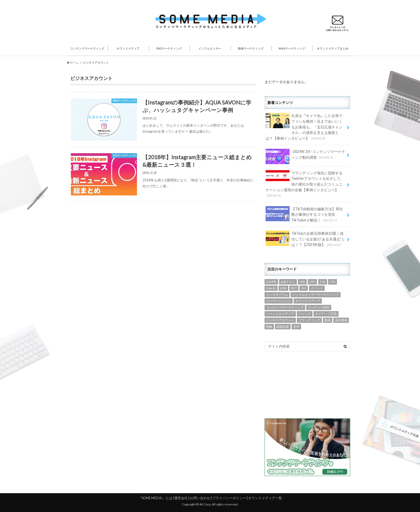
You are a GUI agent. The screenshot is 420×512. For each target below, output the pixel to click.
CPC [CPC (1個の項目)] (312, 282)
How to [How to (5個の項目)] (271, 288)
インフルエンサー (210, 48)
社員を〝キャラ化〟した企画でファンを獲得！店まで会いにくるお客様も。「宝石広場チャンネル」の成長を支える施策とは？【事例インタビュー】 (304, 127)
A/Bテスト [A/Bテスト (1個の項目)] (288, 282)
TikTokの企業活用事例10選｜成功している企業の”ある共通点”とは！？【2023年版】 (305, 239)
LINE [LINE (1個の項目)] (283, 288)
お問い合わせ (200, 498)
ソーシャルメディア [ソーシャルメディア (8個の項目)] (280, 314)
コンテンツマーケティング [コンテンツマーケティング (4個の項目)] (285, 307)
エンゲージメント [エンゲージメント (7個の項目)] (279, 301)
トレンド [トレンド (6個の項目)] (305, 314)
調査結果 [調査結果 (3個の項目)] (283, 327)
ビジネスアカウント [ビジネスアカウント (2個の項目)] (280, 320)
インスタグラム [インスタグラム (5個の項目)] (277, 295)
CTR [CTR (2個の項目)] (333, 282)
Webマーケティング (292, 48)
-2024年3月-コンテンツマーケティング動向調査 (305, 156)
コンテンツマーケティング (87, 48)
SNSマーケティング (169, 48)
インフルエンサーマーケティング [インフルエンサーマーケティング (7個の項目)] (316, 295)
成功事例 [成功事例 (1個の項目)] (341, 320)
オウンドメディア (128, 48)
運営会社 (181, 498)
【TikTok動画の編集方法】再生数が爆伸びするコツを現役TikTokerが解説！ (304, 215)
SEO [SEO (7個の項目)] (294, 288)
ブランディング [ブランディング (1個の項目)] (309, 320)
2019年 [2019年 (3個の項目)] (271, 282)
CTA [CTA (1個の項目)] (323, 282)
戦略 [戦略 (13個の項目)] (269, 327)
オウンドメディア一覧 (265, 498)
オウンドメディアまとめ (333, 48)
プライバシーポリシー (229, 498)
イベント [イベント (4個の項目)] (317, 288)
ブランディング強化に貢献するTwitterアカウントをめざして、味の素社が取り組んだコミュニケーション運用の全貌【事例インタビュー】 (305, 184)
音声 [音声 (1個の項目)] (296, 327)
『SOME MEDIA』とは (155, 498)
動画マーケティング (251, 48)
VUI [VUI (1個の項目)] (304, 288)
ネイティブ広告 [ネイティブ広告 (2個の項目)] (326, 314)
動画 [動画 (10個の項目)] (328, 320)
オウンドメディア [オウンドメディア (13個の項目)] (308, 301)
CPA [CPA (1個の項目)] (302, 282)
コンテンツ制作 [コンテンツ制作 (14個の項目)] (319, 307)
